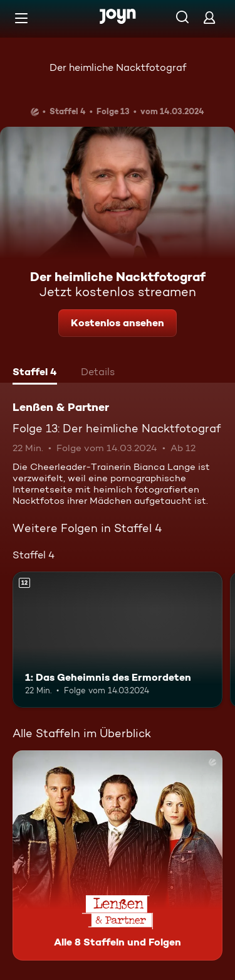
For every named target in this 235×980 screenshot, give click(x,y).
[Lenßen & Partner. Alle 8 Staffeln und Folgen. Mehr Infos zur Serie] (118, 855)
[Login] (209, 17)
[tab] (35, 373)
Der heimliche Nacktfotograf (118, 67)
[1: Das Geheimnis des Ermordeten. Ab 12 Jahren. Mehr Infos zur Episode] (118, 640)
